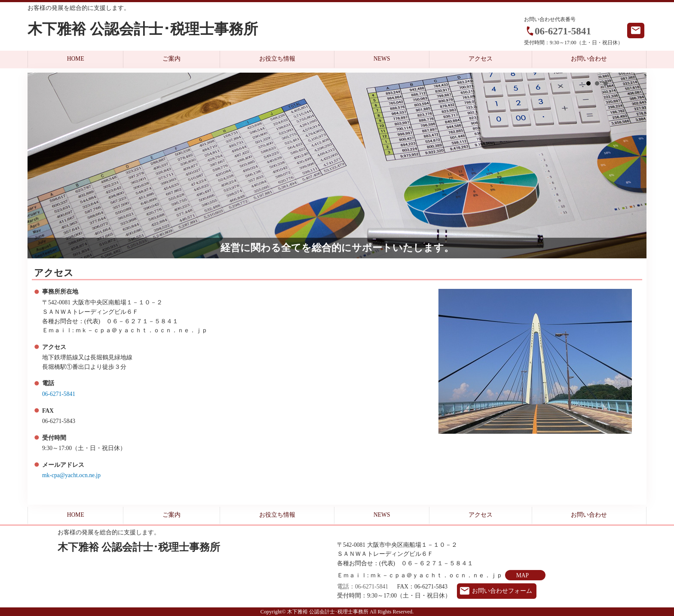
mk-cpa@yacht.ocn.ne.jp (71, 475)
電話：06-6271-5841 (363, 587)
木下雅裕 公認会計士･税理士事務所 (143, 29)
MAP (522, 575)
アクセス (481, 59)
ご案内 (172, 59)
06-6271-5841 (563, 31)
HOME (76, 59)
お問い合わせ (589, 59)
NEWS (382, 59)
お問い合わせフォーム (502, 591)
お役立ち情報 (277, 59)
